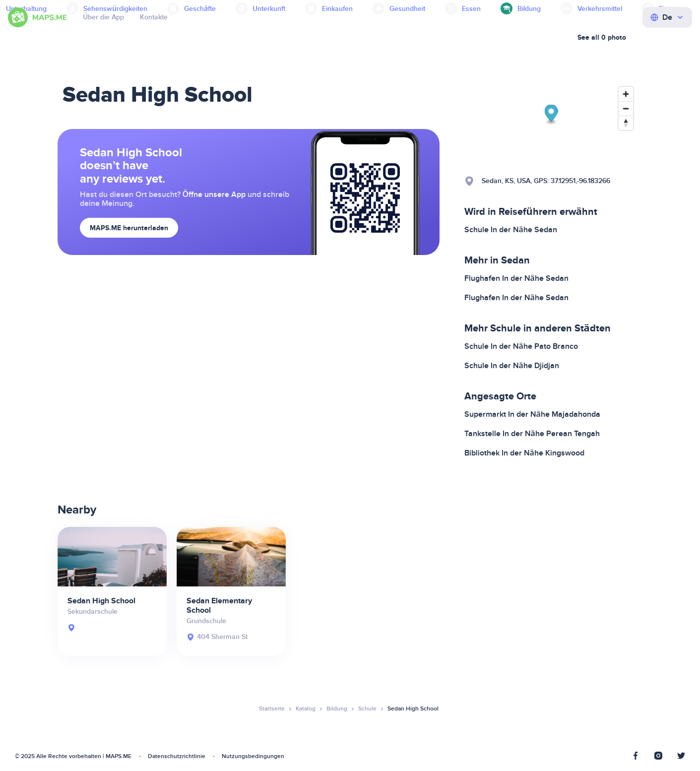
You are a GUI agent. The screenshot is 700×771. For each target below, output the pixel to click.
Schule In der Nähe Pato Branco (521, 346)
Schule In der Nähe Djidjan (512, 366)
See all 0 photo (602, 37)
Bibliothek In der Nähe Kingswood (524, 453)
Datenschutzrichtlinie (177, 756)
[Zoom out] (626, 108)
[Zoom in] (626, 94)
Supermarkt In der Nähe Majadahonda (532, 414)
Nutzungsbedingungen (253, 756)
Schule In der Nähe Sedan (511, 230)
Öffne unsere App (214, 194)
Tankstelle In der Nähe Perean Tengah (532, 434)
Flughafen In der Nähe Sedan (516, 278)
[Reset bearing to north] (626, 123)
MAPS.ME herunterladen (129, 228)
